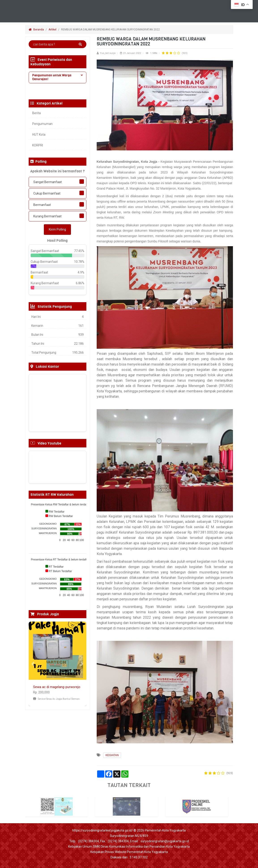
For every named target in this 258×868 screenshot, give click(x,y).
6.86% (80, 283)
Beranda (36, 30)
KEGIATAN (112, 755)
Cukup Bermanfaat (47, 193)
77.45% (79, 251)
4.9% (81, 272)
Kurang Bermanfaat (47, 216)
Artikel (52, 30)
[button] (33, 664)
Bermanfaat (42, 205)
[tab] (58, 77)
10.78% (79, 262)
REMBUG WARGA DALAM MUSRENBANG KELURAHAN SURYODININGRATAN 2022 (111, 30)
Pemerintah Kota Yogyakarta (165, 830)
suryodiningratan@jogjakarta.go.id (165, 841)
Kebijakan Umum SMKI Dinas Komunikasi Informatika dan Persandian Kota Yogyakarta (129, 847)
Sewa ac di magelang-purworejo (57, 687)
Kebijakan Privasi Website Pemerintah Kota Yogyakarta (129, 852)
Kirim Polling (57, 229)
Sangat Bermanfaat (48, 182)
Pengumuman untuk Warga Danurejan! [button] (58, 77)
